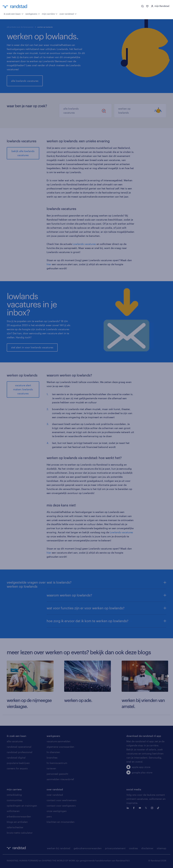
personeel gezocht (57, 774)
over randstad (68, 14)
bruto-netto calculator (20, 833)
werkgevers (33, 14)
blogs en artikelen (17, 822)
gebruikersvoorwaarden (88, 848)
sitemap (162, 848)
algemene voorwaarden (60, 747)
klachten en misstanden (61, 822)
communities (14, 800)
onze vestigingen (57, 811)
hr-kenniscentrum (57, 763)
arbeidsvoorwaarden (19, 816)
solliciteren (13, 811)
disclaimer (147, 848)
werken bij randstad (59, 848)
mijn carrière (50, 14)
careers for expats (17, 768)
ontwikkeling (14, 795)
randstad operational (19, 747)
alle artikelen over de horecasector (20, 27)
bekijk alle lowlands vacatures (23, 153)
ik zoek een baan (14, 14)
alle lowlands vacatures (25, 81)
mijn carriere (14, 789)
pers (49, 816)
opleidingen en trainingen (22, 806)
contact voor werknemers (62, 800)
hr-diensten (53, 752)
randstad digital (16, 758)
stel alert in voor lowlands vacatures (32, 347)
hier (49, 264)
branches (52, 758)
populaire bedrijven (18, 763)
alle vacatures (15, 741)
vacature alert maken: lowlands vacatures (23, 389)
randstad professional (20, 752)
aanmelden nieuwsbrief (60, 779)
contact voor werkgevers (61, 806)
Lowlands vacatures (84, 244)
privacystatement (115, 848)
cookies (133, 848)
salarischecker (15, 827)
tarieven (51, 768)
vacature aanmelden (59, 741)
